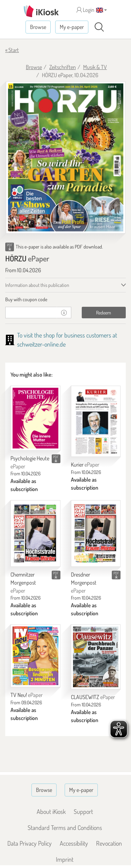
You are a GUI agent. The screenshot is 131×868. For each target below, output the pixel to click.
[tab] (65, 299)
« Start (12, 50)
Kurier (85, 465)
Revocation (109, 843)
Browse (38, 27)
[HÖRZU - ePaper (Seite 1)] (66, 158)
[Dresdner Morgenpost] (96, 533)
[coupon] (31, 313)
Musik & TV (95, 67)
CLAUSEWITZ (93, 697)
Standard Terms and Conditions (65, 828)
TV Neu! (27, 695)
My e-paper (72, 27)
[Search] (99, 27)
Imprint (65, 859)
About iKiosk (51, 811)
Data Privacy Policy (30, 843)
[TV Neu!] (35, 656)
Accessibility (74, 843)
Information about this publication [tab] (37, 285)
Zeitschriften (63, 67)
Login (85, 10)
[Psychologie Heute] (35, 418)
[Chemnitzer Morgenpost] (35, 533)
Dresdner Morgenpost (84, 583)
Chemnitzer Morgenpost (23, 583)
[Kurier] (96, 421)
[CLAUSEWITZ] (96, 657)
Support (83, 811)
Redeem (104, 313)
